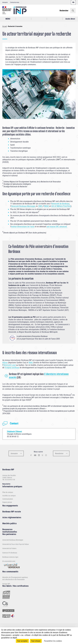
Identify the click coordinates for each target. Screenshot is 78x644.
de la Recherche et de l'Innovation (13, 579)
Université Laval (9, 365)
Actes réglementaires (12, 517)
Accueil (5, 26)
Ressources (7, 529)
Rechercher (64, 11)
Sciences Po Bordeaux (10, 553)
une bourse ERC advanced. (57, 227)
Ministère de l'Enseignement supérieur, (15, 577)
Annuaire (5, 2)
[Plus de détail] (74, 632)
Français (73, 2)
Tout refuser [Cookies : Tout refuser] (36, 641)
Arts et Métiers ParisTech (61, 206)
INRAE (46, 206)
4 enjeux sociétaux (12, 368)
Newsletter (59, 453)
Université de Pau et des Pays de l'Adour (16, 544)
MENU (8, 19)
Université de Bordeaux (60, 204)
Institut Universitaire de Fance (23, 227)
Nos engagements (10, 506)
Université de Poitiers (9, 548)
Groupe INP (6, 584)
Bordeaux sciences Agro (10, 557)
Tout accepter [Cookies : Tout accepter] (22, 641)
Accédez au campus (9, 496)
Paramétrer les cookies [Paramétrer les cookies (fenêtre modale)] (53, 641)
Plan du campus (8, 492)
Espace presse (7, 502)
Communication (8, 499)
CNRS (40, 206)
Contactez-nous (15, 2)
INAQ (31, 363)
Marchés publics (9, 523)
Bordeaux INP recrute (12, 511)
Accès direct (70, 19)
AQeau (5, 363)
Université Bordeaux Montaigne (23, 206)
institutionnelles (10, 532)
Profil (39, 19)
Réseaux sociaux (55, 19)
